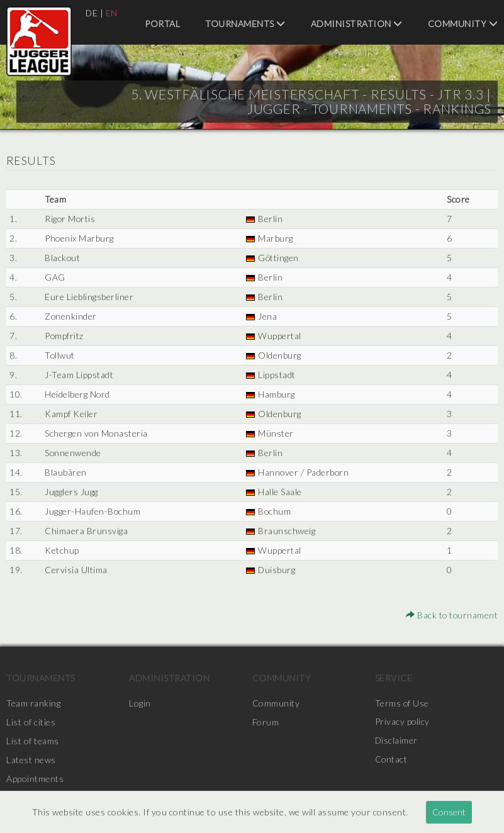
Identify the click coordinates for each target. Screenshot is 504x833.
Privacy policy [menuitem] (403, 722)
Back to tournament (451, 615)
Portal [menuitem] (162, 24)
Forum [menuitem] (266, 722)
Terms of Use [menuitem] (402, 703)
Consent (449, 812)
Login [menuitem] (140, 703)
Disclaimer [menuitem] (397, 741)
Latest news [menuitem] (31, 760)
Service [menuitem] (394, 678)
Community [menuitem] (463, 24)
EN (112, 13)
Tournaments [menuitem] (245, 24)
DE (92, 13)
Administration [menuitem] (357, 24)
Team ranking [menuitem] (33, 703)
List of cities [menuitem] (31, 722)
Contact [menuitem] (392, 760)
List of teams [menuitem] (33, 741)
